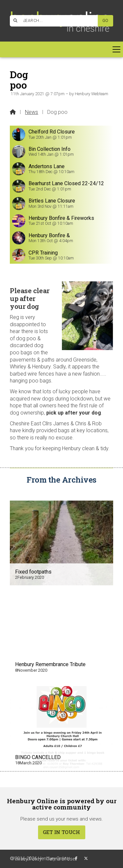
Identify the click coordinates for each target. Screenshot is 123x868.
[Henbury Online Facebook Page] (23, 20)
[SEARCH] (56, 21)
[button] (61, 49)
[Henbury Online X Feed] (86, 859)
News (31, 112)
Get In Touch (61, 832)
